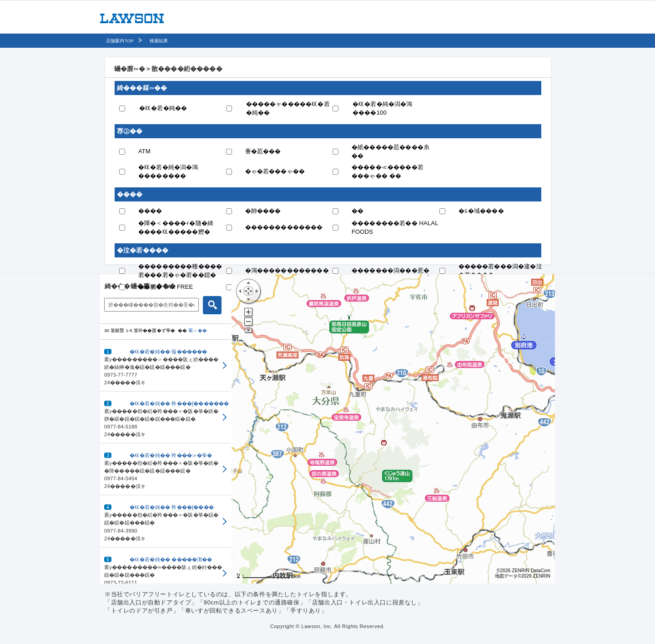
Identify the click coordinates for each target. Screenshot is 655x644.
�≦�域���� (481, 211)
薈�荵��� (263, 151)
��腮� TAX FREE (166, 287)
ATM (144, 151)
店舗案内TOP (120, 41)
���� (150, 211)
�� (358, 211)
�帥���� (263, 211)
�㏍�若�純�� (163, 108)
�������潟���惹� (390, 270)
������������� (284, 227)
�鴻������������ (287, 270)
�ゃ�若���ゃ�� (275, 171)
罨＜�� (198, 330)
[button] (166, 366)
